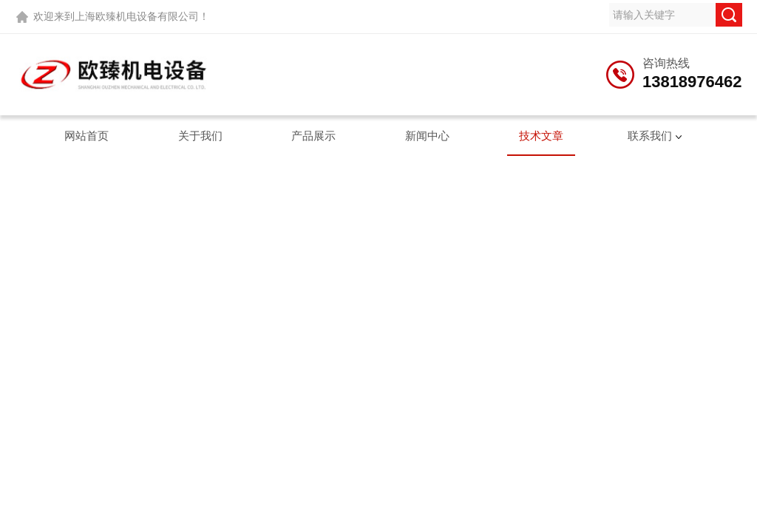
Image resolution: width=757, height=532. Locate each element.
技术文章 (541, 136)
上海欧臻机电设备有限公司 (137, 16)
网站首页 (86, 136)
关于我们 (200, 136)
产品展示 (313, 136)
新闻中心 (427, 136)
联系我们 (650, 136)
